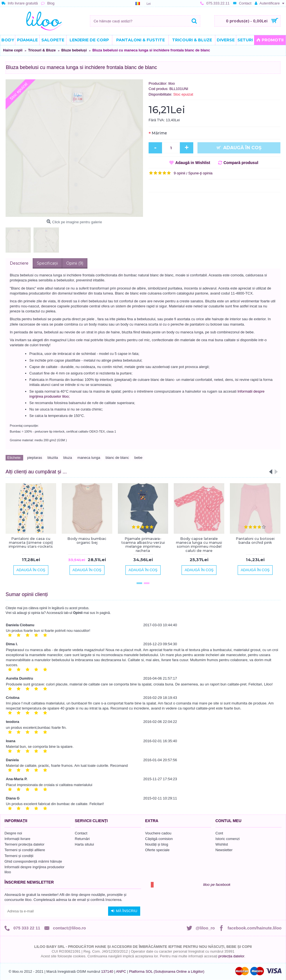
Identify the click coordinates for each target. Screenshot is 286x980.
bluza (68, 458)
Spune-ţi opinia (200, 173)
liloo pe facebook (217, 885)
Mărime (159, 133)
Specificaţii (47, 263)
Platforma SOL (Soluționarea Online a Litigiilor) (167, 971)
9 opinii (179, 173)
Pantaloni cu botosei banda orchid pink (255, 540)
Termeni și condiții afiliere (25, 850)
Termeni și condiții (19, 856)
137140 (107, 971)
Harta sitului (84, 844)
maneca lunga (89, 458)
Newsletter (224, 850)
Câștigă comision (159, 839)
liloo (172, 83)
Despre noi (13, 833)
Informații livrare (17, 839)
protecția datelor (231, 956)
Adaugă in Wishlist (193, 163)
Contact (81, 833)
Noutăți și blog (157, 844)
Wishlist (222, 844)
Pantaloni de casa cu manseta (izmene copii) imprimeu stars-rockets (31, 543)
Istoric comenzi (227, 839)
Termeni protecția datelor (24, 844)
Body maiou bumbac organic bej (87, 540)
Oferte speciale (157, 850)
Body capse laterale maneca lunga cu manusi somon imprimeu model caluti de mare (199, 544)
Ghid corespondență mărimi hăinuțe (33, 861)
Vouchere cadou (158, 833)
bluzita (53, 458)
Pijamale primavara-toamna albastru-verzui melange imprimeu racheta (143, 544)
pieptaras (34, 458)
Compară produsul (241, 163)
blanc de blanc (117, 458)
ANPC (121, 971)
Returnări (82, 839)
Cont (219, 833)
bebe (138, 458)
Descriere (19, 263)
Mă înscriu (124, 911)
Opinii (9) (75, 263)
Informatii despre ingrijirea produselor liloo (34, 869)
